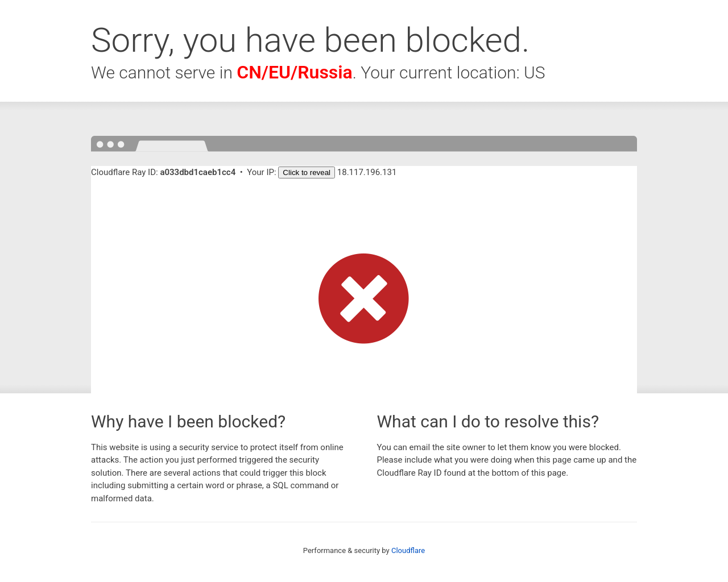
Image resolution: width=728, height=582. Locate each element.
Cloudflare (408, 550)
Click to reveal (307, 172)
